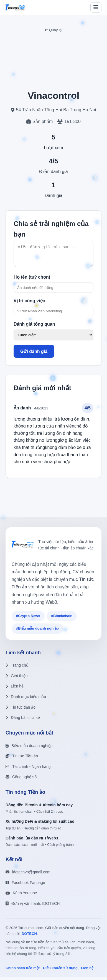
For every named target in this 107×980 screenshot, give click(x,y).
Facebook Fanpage (25, 886)
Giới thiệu (17, 679)
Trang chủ (17, 669)
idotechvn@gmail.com (28, 875)
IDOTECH (29, 937)
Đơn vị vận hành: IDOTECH (33, 907)
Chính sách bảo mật (23, 971)
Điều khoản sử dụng (60, 971)
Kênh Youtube (21, 896)
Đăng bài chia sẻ (23, 721)
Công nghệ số (21, 780)
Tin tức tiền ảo (21, 711)
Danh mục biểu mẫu (26, 700)
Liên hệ (15, 689)
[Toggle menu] (96, 7)
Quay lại (53, 30)
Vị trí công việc (29, 304)
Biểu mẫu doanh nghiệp (29, 749)
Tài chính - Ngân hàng (28, 770)
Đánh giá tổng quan (34, 327)
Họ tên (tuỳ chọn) (32, 280)
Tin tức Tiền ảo (22, 759)
